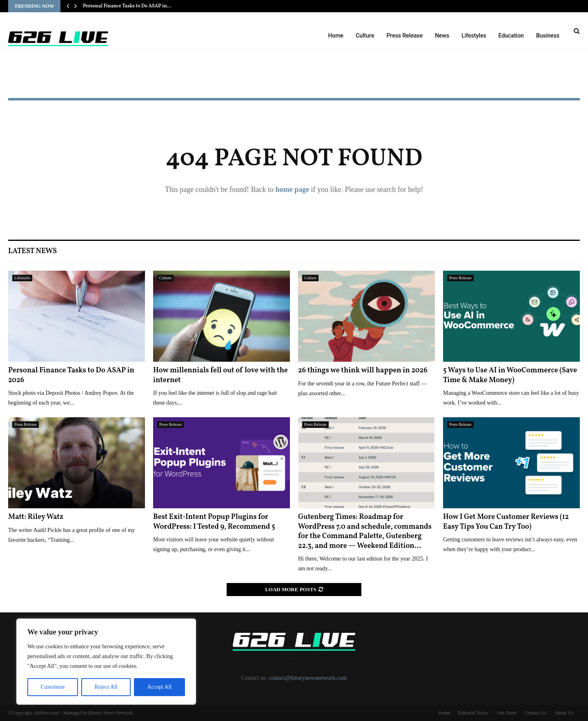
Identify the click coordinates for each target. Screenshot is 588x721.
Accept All (159, 687)
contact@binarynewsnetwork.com (308, 678)
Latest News (32, 251)
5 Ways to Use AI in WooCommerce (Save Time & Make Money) (510, 375)
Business (548, 36)
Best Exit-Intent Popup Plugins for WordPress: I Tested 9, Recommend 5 (214, 522)
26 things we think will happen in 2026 (363, 371)
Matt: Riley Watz (36, 517)
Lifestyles (474, 36)
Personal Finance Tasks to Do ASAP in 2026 (71, 375)
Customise (52, 687)
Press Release (404, 36)
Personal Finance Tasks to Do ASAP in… (127, 6)
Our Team (507, 713)
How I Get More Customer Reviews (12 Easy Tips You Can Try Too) (506, 522)
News (442, 36)
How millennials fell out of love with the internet (220, 375)
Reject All (106, 687)
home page (292, 189)
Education (511, 36)
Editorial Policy (474, 713)
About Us (564, 713)
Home (336, 36)
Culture (365, 36)
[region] (106, 662)
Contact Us (535, 713)
